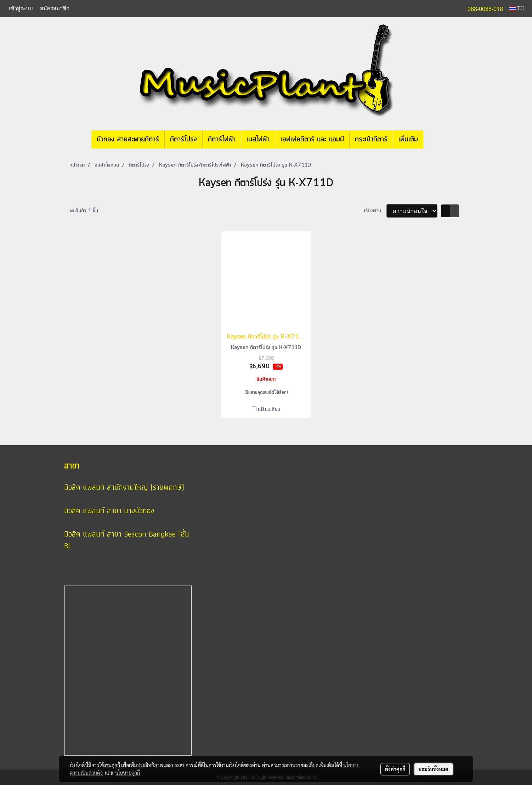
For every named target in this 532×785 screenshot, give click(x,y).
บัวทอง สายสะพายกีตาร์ (128, 139)
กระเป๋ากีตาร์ (371, 139)
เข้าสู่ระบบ (21, 8)
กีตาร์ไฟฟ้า (222, 139)
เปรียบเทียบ (269, 410)
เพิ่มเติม (408, 139)
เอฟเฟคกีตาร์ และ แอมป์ (312, 139)
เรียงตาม (375, 211)
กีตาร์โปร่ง (183, 139)
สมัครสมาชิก (55, 8)
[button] (434, 140)
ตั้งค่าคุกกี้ (395, 769)
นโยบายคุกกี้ (128, 773)
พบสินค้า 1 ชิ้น (84, 211)
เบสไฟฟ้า (258, 139)
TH (517, 8)
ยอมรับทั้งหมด (434, 769)
